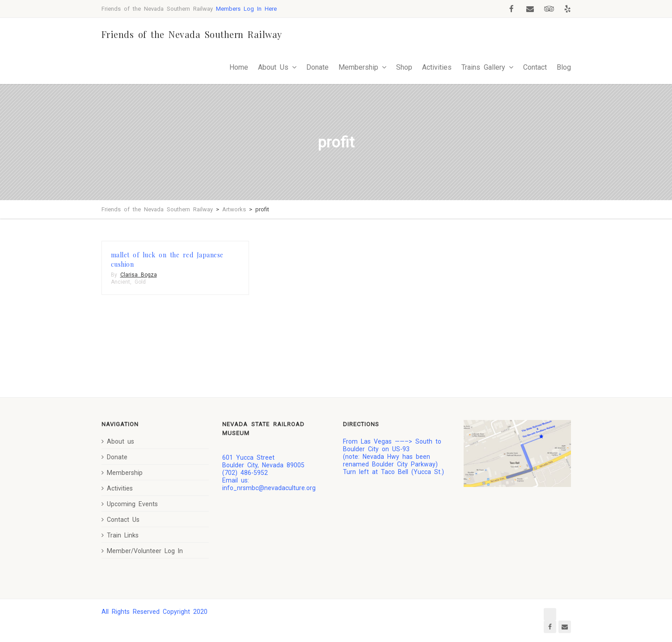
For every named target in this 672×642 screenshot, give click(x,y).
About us (118, 441)
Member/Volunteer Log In (142, 551)
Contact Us (120, 520)
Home (239, 67)
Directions (361, 424)
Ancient (120, 282)
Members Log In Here (246, 9)
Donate (317, 67)
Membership (358, 67)
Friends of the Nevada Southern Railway (192, 34)
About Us (273, 67)
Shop (404, 67)
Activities (437, 67)
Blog (564, 67)
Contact (535, 67)
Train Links (120, 535)
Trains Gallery (483, 67)
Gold (140, 282)
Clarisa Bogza (139, 275)
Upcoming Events (130, 504)
